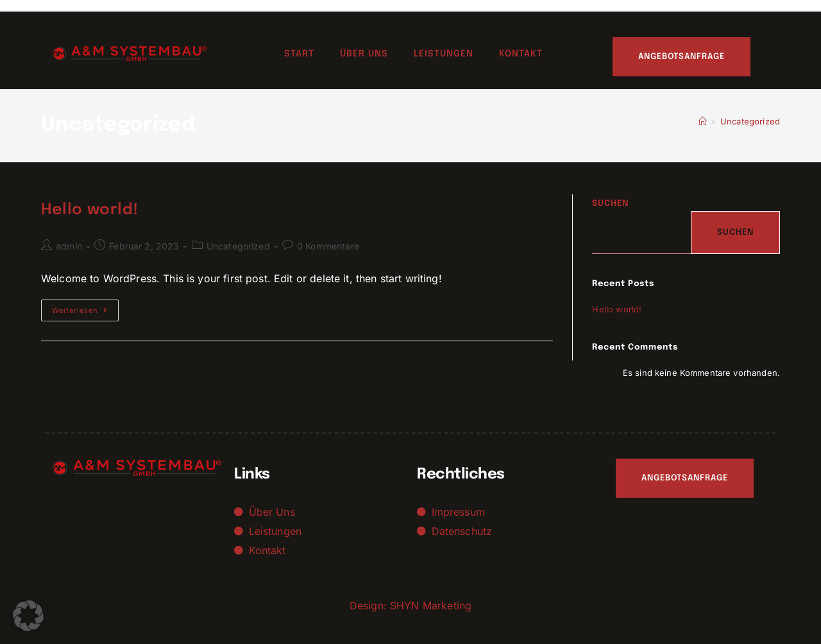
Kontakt (521, 54)
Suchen (611, 204)
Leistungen (444, 54)
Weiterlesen (85, 307)
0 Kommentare (328, 246)
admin (69, 246)
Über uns (364, 54)
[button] (28, 616)
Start (299, 54)
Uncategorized (750, 121)
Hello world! (89, 210)
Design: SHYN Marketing (410, 606)
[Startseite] (703, 121)
